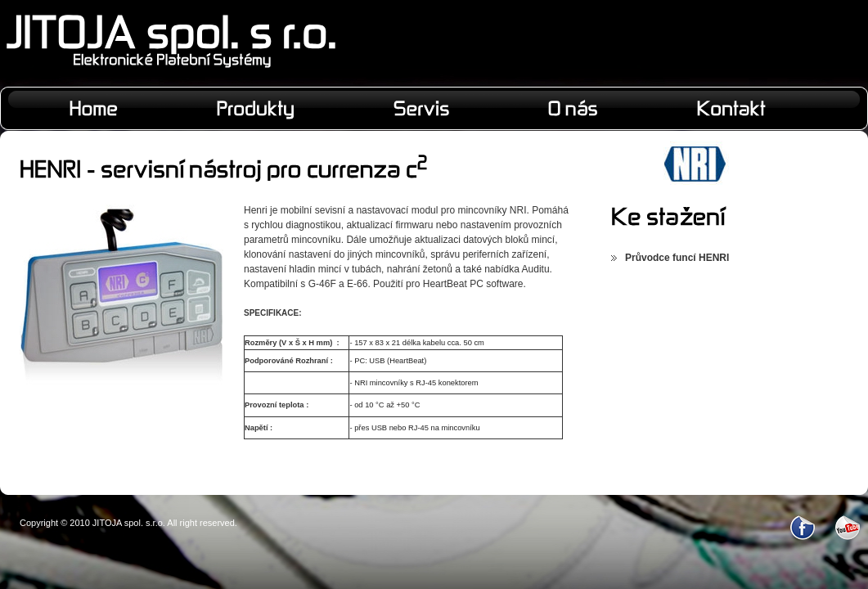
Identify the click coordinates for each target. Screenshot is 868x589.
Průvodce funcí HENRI (677, 258)
